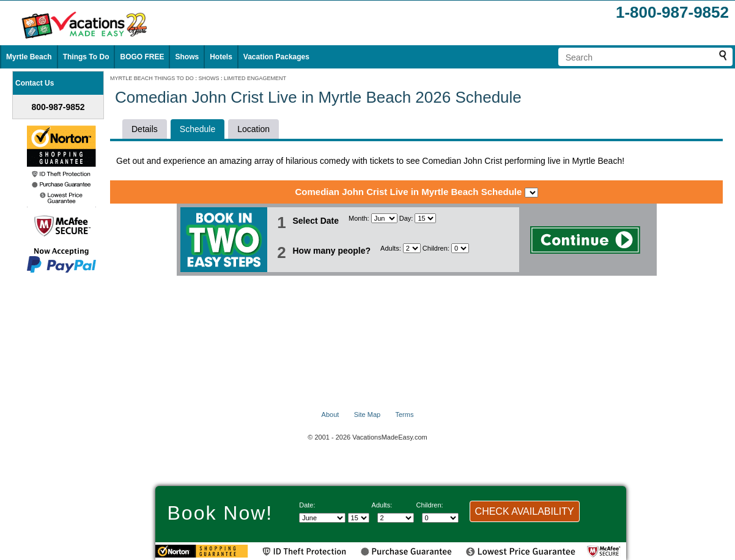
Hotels (221, 57)
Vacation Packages (276, 57)
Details (145, 129)
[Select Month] (384, 218)
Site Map (367, 414)
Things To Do (86, 57)
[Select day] (425, 218)
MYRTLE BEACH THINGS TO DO (152, 78)
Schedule (198, 129)
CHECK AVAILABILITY (525, 511)
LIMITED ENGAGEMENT (255, 78)
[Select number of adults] (412, 248)
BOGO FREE (142, 57)
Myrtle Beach (29, 57)
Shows (187, 57)
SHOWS (209, 78)
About (331, 414)
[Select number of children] (460, 248)
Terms (404, 414)
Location (253, 129)
